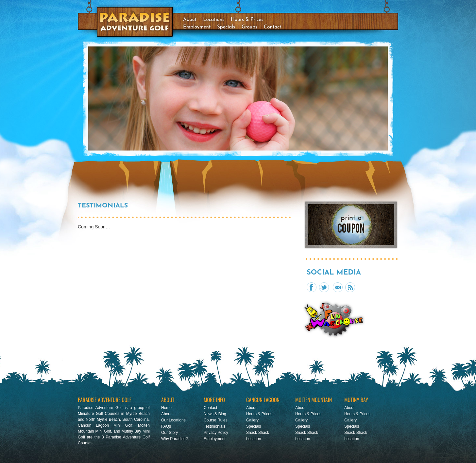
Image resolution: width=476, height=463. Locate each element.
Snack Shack (258, 433)
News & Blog (215, 414)
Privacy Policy (216, 433)
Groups (249, 27)
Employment (197, 27)
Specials (226, 27)
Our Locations (173, 420)
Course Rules (216, 420)
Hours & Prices (247, 20)
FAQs (166, 426)
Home (166, 408)
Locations (214, 20)
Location (254, 439)
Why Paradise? (174, 439)
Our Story (170, 433)
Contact (272, 27)
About (190, 20)
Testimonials (214, 426)
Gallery (252, 420)
